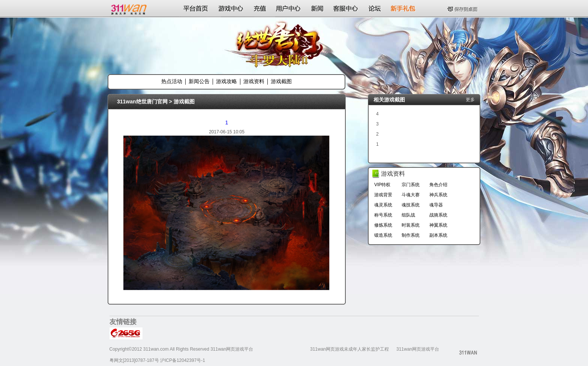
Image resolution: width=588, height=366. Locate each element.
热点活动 (172, 81)
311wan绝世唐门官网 (142, 102)
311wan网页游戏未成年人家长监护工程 (349, 349)
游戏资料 (254, 81)
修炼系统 (383, 225)
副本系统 (438, 235)
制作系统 (411, 235)
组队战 (408, 215)
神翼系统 (438, 225)
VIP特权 (382, 185)
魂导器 (436, 205)
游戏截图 (281, 81)
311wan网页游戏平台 (418, 349)
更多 (470, 100)
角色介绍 (438, 185)
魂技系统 (411, 205)
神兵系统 (438, 195)
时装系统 (411, 225)
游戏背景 (383, 195)
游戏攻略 (226, 81)
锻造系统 (383, 235)
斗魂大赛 (411, 195)
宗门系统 (411, 185)
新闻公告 (199, 81)
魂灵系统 (383, 205)
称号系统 (383, 215)
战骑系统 (438, 215)
